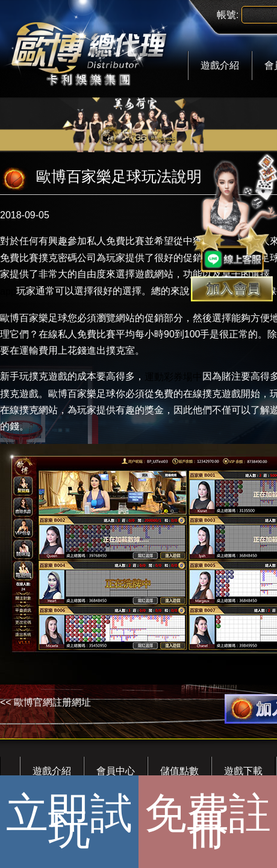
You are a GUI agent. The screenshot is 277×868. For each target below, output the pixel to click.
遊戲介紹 (220, 65)
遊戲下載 (243, 771)
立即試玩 (69, 821)
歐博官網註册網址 (52, 702)
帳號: (228, 15)
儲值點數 (179, 771)
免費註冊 (208, 821)
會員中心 (116, 771)
